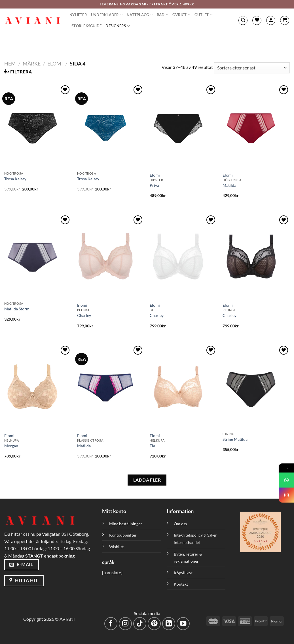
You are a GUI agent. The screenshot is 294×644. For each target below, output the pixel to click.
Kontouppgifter (123, 535)
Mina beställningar (126, 524)
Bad (163, 15)
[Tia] (183, 387)
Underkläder (107, 15)
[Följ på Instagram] (125, 624)
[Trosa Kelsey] (38, 126)
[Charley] (111, 257)
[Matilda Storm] (38, 257)
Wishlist (116, 547)
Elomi (55, 63)
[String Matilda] (256, 387)
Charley (84, 315)
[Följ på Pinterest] (154, 624)
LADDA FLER (147, 480)
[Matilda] (256, 126)
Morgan (11, 446)
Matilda (229, 185)
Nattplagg (140, 15)
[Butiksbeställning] (252, 68)
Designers (118, 26)
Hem (10, 63)
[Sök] (243, 20)
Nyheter (78, 15)
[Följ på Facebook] (111, 624)
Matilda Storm (17, 309)
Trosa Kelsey (15, 179)
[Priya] (183, 126)
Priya (154, 185)
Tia (152, 446)
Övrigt (181, 15)
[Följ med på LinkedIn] (169, 624)
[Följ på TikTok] (140, 624)
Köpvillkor (183, 573)
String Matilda (235, 439)
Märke (32, 63)
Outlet (204, 15)
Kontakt (181, 584)
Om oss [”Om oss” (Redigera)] (180, 524)
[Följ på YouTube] (183, 624)
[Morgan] (38, 387)
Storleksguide (86, 26)
